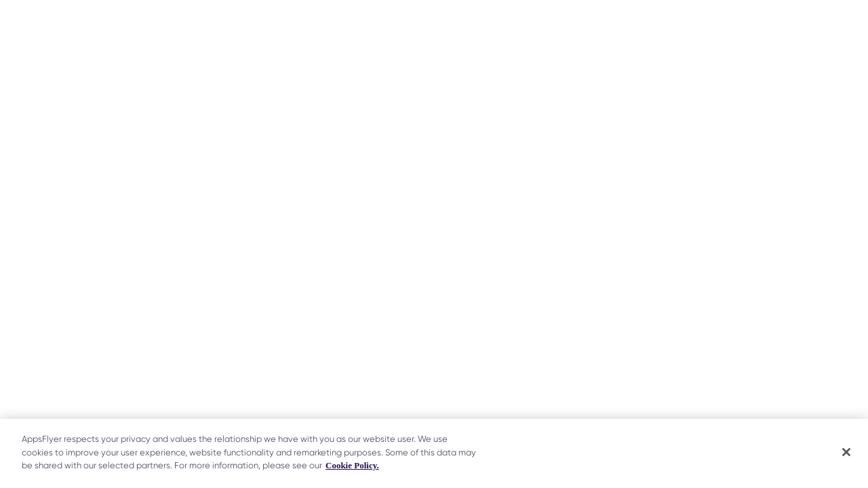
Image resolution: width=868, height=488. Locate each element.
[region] (434, 453)
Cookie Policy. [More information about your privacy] (352, 465)
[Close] (846, 452)
